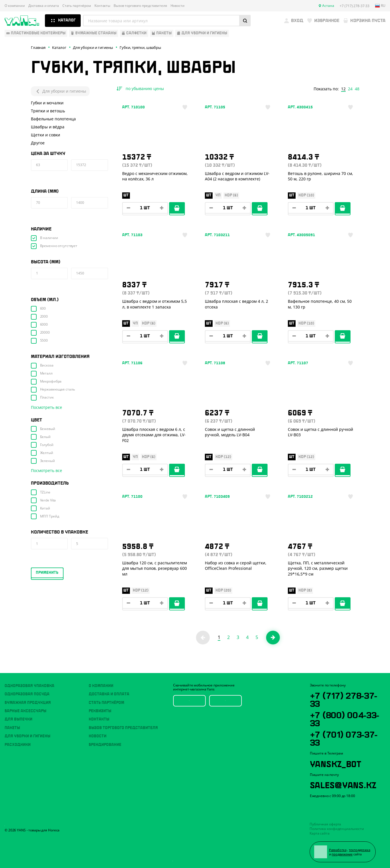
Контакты (102, 6)
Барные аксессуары (25, 711)
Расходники (18, 745)
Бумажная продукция (28, 703)
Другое (38, 143)
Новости (178, 6)
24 (350, 89)
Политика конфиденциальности (337, 829)
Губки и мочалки (47, 103)
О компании (15, 6)
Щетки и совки (45, 135)
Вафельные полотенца (53, 119)
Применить (47, 573)
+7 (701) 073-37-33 (344, 738)
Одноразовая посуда (27, 694)
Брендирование (105, 745)
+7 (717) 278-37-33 (344, 699)
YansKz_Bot (335, 763)
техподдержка (360, 850)
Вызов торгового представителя (140, 6)
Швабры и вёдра (48, 127)
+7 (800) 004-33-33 (345, 718)
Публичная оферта (325, 824)
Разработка (338, 850)
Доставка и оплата (44, 6)
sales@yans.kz (343, 784)
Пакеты (12, 728)
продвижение (342, 854)
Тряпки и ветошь (48, 111)
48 (357, 89)
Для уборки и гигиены (60, 91)
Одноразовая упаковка (29, 686)
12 (343, 89)
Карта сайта (320, 833)
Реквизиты (100, 711)
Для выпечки (18, 719)
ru (380, 6)
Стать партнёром (77, 6)
